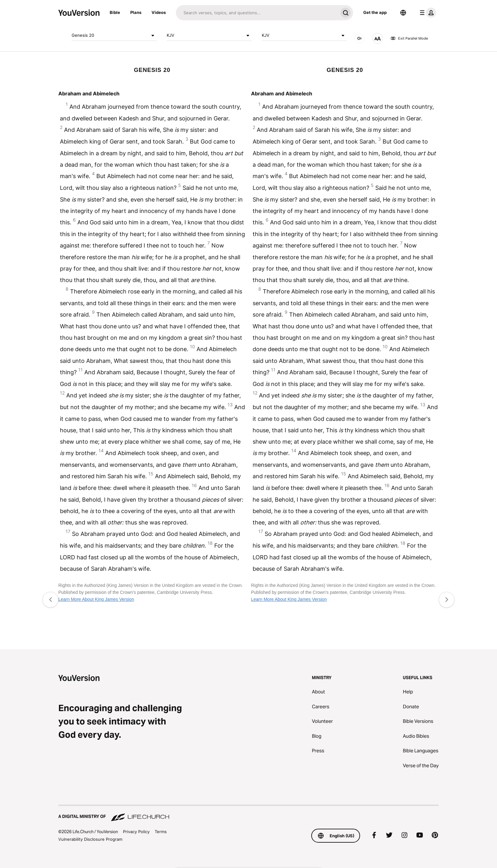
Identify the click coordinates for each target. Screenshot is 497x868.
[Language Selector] (403, 13)
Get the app (375, 12)
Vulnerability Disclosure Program (90, 839)
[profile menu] (427, 13)
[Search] (257, 13)
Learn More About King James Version (96, 599)
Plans (136, 12)
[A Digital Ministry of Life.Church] (248, 813)
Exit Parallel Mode (409, 38)
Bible (115, 12)
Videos (159, 12)
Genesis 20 (114, 35)
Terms (161, 832)
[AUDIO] (359, 38)
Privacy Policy (136, 832)
